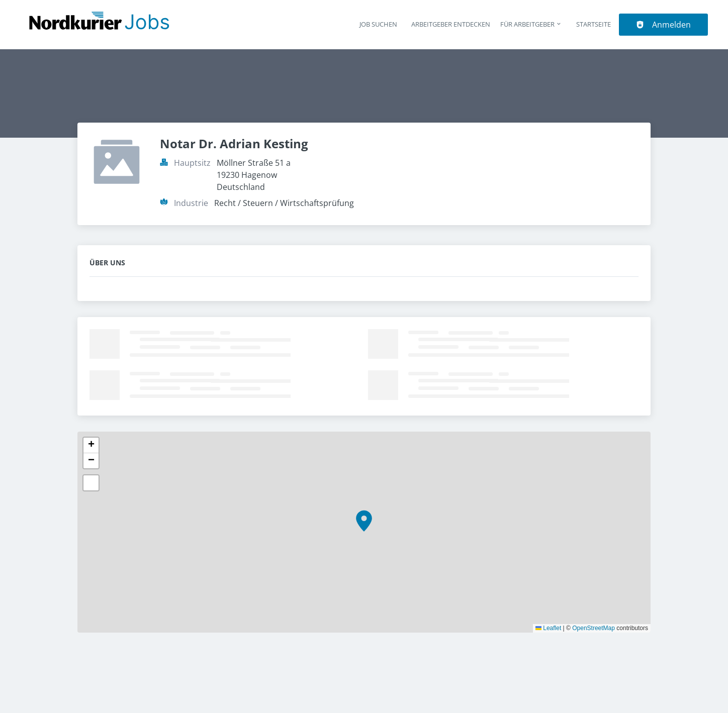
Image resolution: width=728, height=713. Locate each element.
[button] (364, 521)
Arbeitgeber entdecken (451, 24)
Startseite (594, 24)
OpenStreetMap (594, 628)
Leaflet (548, 628)
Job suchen (378, 24)
